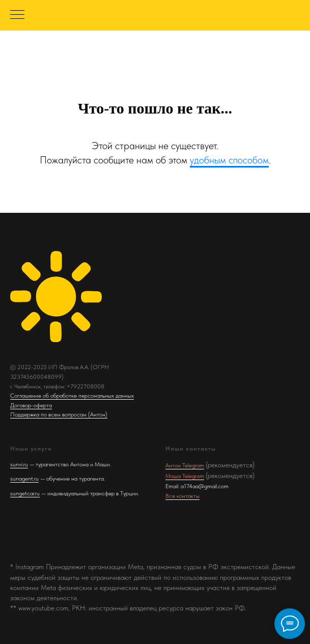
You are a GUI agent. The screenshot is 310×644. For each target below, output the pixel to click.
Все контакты (182, 496)
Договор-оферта (31, 405)
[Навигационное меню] (17, 15)
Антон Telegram (185, 465)
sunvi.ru (19, 464)
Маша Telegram (185, 476)
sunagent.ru (24, 479)
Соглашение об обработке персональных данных (72, 396)
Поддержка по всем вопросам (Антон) (59, 414)
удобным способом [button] (229, 160)
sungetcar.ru (25, 493)
